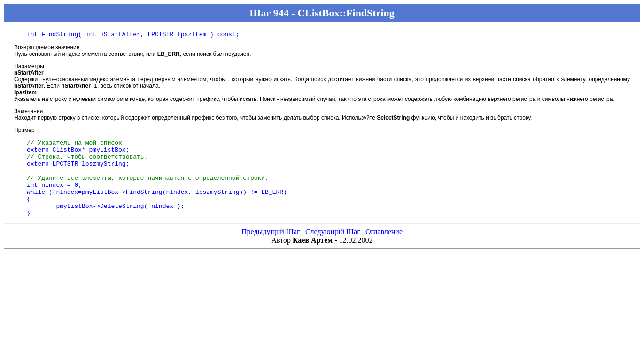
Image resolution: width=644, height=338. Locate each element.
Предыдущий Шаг (271, 249)
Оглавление (384, 249)
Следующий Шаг (333, 249)
